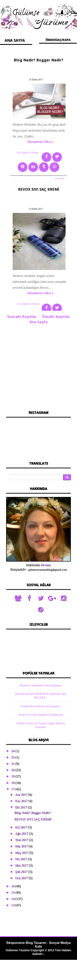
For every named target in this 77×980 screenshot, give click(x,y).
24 (13, 751)
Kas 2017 (22, 801)
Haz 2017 (22, 846)
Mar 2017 (22, 865)
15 (13, 892)
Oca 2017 (22, 878)
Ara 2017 (22, 795)
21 (13, 764)
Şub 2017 (22, 872)
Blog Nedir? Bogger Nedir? (38, 60)
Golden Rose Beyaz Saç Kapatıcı (41, 706)
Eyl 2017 (21, 827)
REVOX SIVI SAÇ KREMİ (39, 189)
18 (13, 783)
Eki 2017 (21, 807)
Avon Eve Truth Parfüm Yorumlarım (41, 715)
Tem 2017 (22, 840)
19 (13, 776)
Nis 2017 (21, 859)
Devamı (46, 565)
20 (13, 770)
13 (13, 905)
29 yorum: (60, 178)
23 (13, 757)
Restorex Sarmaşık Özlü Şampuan (41, 685)
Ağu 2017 (22, 833)
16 (13, 886)
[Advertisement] (38, 366)
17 (13, 789)
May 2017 (22, 853)
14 (13, 899)
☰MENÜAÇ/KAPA (58, 40)
